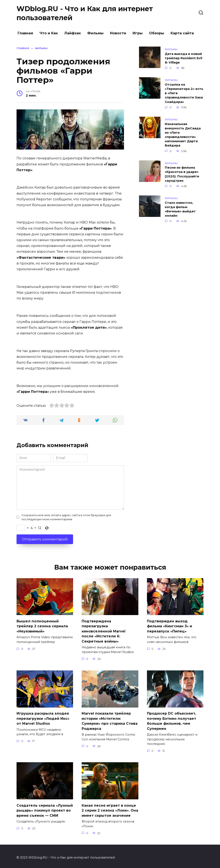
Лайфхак (73, 33)
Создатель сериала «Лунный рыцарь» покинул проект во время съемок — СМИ (45, 808)
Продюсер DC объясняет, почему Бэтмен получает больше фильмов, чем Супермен (172, 719)
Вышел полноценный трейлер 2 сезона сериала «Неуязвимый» (42, 626)
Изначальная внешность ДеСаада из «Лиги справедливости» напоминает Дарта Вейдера (183, 135)
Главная (25, 33)
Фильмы (95, 33)
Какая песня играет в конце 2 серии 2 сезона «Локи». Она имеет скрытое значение (110, 808)
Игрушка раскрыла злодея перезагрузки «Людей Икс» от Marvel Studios (43, 717)
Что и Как (49, 33)
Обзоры (157, 33)
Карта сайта (182, 33)
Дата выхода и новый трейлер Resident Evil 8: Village (183, 58)
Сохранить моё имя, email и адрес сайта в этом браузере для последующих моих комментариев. (66, 517)
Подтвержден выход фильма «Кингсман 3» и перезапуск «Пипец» (170, 626)
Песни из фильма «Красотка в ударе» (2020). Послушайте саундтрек (182, 174)
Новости (118, 33)
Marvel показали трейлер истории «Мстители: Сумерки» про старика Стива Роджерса (110, 719)
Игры (138, 33)
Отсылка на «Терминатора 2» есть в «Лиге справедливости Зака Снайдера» (184, 93)
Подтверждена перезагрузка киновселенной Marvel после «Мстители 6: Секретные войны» (104, 630)
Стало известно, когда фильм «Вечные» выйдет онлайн (180, 209)
